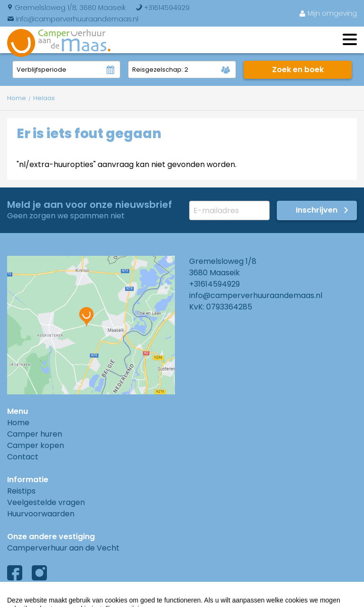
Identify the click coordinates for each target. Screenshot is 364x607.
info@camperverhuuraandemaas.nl (73, 19)
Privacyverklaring (148, 597)
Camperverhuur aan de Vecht (63, 548)
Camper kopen (36, 445)
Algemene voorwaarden (53, 597)
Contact (23, 457)
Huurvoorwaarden (41, 514)
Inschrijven (317, 210)
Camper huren (35, 434)
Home (18, 423)
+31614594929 (163, 8)
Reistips (21, 491)
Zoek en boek (298, 70)
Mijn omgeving (328, 13)
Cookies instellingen (235, 597)
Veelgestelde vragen (46, 502)
